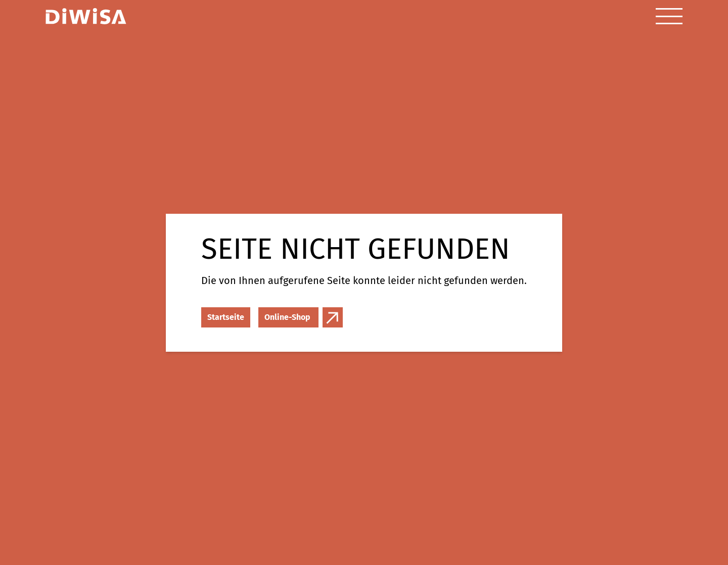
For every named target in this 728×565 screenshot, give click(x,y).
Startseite (226, 317)
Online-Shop (287, 317)
